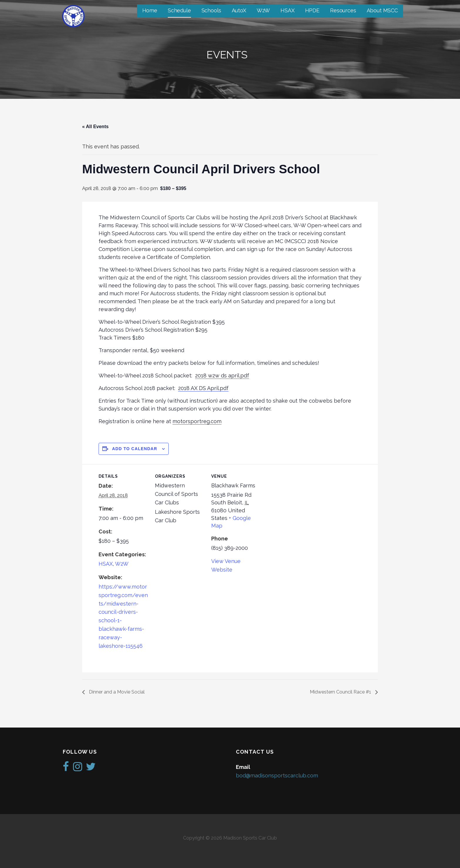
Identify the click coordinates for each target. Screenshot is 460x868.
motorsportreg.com (197, 421)
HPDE (312, 10)
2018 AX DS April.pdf (203, 388)
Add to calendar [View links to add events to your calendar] (135, 449)
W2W (263, 10)
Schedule (179, 10)
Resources (343, 10)
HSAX (287, 10)
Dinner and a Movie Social (116, 692)
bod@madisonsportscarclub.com (277, 775)
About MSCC (382, 10)
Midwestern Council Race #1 (341, 692)
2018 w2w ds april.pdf (222, 375)
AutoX (239, 10)
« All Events (95, 127)
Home (150, 10)
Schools (211, 10)
